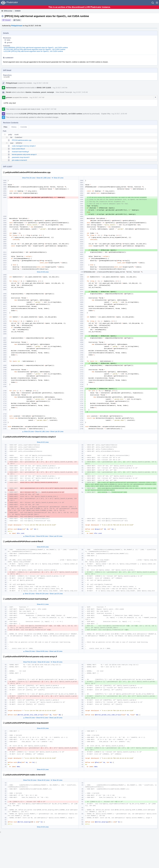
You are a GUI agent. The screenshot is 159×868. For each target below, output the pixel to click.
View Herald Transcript (64, 92)
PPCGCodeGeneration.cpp (22, 140)
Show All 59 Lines (42, 536)
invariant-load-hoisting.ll (20, 152)
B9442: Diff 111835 (44, 88)
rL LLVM (7, 77)
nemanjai (50, 92)
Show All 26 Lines (43, 728)
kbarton (29, 92)
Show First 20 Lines (29, 178)
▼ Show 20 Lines (58, 178)
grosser (10, 42)
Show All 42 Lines (44, 662)
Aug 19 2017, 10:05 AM (119, 114)
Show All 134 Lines (42, 594)
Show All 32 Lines (43, 442)
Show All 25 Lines (43, 547)
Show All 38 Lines (43, 272)
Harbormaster (11, 88)
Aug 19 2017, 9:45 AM (41, 83)
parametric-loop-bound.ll (21, 157)
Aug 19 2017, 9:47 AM (37, 97)
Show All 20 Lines (43, 770)
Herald (8, 92)
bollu (9, 40)
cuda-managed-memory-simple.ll (24, 146)
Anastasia (36, 92)
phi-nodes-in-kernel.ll (19, 160)
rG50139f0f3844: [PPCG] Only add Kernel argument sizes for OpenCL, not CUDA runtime (36, 48)
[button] (157, 3)
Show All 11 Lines (43, 604)
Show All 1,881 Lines (42, 432)
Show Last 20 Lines (57, 432)
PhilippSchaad (17, 26)
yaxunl (43, 92)
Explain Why (106, 114)
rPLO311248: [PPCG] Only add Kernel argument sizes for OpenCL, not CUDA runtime (34, 49)
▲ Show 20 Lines (28, 432)
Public (18, 20)
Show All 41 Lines (42, 718)
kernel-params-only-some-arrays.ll (24, 154)
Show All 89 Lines (42, 651)
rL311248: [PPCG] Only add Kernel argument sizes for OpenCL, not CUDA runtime (33, 51)
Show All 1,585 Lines (43, 178)
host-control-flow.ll (18, 149)
